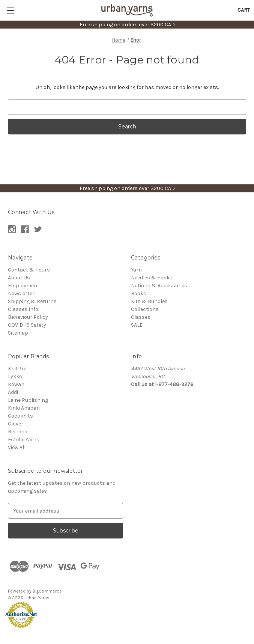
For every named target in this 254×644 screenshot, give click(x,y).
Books (139, 293)
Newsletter (21, 293)
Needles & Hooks (152, 278)
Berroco (18, 432)
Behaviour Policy (28, 317)
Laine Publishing (28, 400)
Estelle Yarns (24, 440)
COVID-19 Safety (27, 325)
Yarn (136, 270)
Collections (145, 309)
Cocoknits (20, 416)
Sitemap (18, 333)
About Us (19, 278)
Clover (16, 424)
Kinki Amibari (24, 408)
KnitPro (17, 369)
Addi (13, 392)
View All (17, 447)
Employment (24, 286)
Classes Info (23, 309)
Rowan (16, 384)
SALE (137, 325)
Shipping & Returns (32, 301)
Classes (141, 317)
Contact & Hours (29, 270)
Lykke (15, 376)
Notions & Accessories (159, 286)
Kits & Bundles (149, 301)
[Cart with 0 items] (244, 10)
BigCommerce (47, 591)
